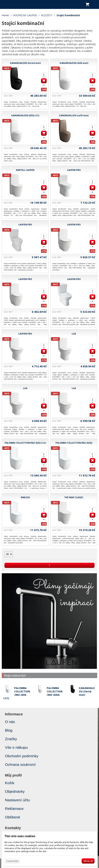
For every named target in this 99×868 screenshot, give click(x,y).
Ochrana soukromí (20, 764)
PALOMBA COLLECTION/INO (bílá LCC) (17, 693)
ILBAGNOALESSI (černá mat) (87, 691)
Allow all (88, 861)
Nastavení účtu (17, 800)
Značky (11, 739)
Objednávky (15, 791)
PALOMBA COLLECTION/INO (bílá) (55, 691)
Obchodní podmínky (22, 756)
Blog (9, 730)
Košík (10, 783)
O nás (10, 722)
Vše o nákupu (16, 747)
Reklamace (14, 809)
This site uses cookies (20, 836)
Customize (12, 861)
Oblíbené (13, 817)
